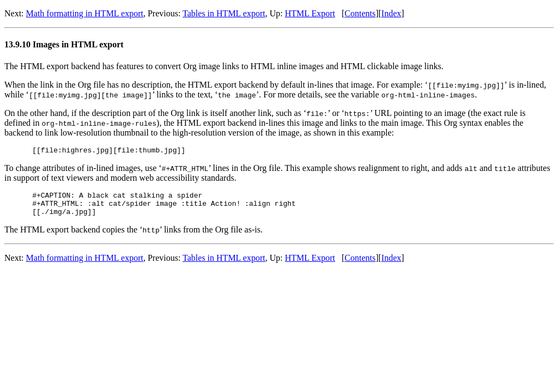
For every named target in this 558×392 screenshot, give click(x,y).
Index (391, 13)
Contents (360, 13)
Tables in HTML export (224, 13)
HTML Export (310, 13)
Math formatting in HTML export (85, 13)
